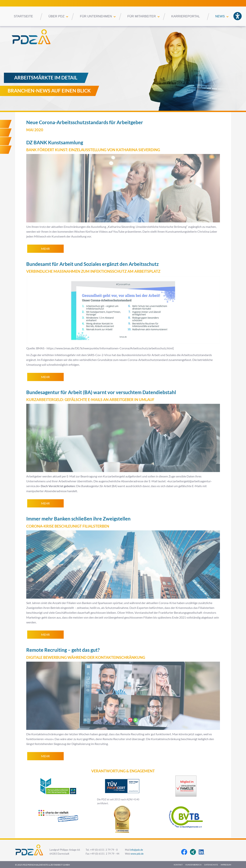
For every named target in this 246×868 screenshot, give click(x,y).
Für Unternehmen (96, 16)
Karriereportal (186, 16)
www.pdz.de (137, 854)
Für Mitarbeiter (142, 16)
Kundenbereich (193, 865)
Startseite (23, 16)
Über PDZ (56, 16)
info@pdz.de (137, 850)
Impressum (226, 865)
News (220, 16)
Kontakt (178, 865)
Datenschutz (211, 865)
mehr (45, 249)
